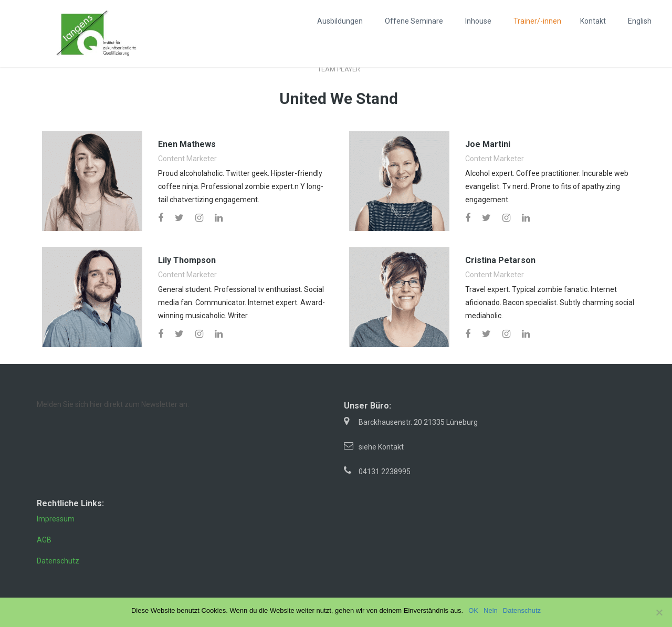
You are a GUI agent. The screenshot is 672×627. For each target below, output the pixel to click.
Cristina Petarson (500, 260)
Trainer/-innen (537, 21)
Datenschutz (58, 561)
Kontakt (593, 21)
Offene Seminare (414, 21)
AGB (44, 540)
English (640, 21)
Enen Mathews (187, 144)
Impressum (56, 519)
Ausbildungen (340, 21)
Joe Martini (488, 144)
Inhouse (478, 21)
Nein (491, 610)
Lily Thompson (187, 260)
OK (473, 610)
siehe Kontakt (381, 447)
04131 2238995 (385, 472)
